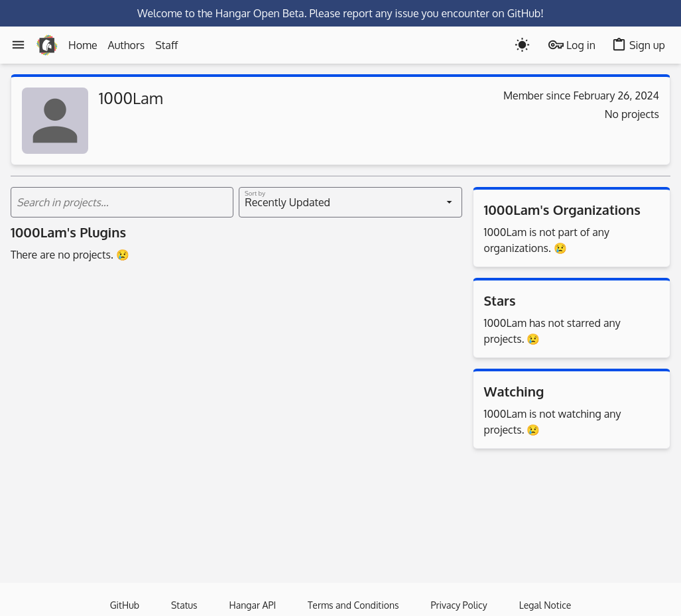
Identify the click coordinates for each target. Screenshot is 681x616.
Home (83, 45)
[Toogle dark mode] (522, 45)
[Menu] (18, 45)
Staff (166, 45)
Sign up (638, 45)
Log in (572, 45)
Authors (127, 45)
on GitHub (516, 13)
